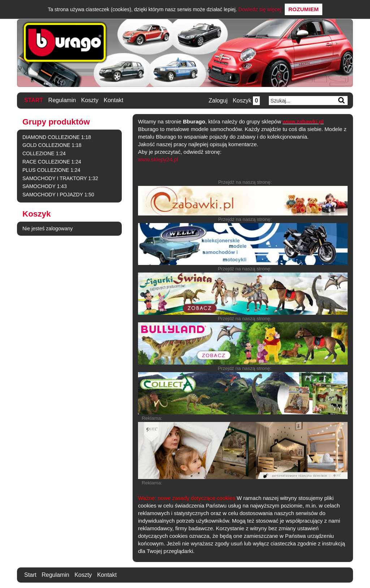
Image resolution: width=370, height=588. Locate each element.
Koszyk (246, 101)
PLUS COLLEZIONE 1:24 (51, 170)
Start (34, 100)
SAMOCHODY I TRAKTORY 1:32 (60, 178)
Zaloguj (218, 101)
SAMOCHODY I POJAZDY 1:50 (58, 195)
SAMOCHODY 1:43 (45, 186)
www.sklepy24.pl (158, 159)
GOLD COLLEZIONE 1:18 (52, 145)
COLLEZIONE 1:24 (44, 153)
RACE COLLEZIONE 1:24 (52, 162)
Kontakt (113, 100)
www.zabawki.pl (303, 121)
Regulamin (62, 100)
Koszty (90, 100)
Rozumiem (304, 9)
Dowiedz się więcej (260, 9)
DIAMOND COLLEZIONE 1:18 (57, 137)
